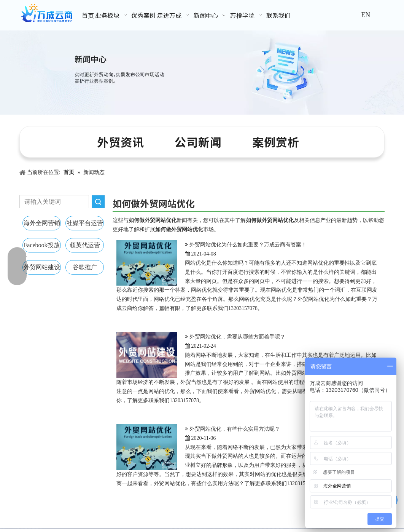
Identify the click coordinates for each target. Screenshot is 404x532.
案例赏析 (276, 142)
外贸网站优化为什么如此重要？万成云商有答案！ (248, 245)
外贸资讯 (121, 142)
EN (366, 15)
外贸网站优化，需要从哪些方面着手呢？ (237, 337)
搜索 (98, 202)
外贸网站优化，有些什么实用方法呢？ (235, 429)
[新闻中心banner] (202, 73)
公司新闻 (198, 142)
